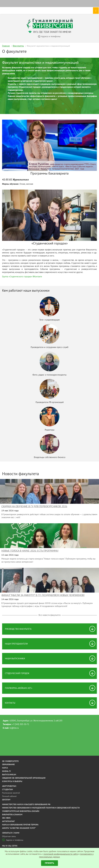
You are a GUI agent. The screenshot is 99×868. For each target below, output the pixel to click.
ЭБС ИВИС (6, 818)
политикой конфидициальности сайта (61, 854)
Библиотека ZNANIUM (12, 815)
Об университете (10, 761)
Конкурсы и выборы (12, 781)
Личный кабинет (9, 796)
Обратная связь (9, 836)
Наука (5, 768)
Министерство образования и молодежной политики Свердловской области (41, 808)
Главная (6, 46)
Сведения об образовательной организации (24, 778)
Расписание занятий (11, 793)
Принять (49, 863)
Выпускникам (9, 775)
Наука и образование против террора (20, 825)
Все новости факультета (49, 615)
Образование (8, 764)
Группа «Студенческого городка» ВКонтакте (22, 277)
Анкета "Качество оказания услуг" (19, 828)
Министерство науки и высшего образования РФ (26, 804)
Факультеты (18, 46)
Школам (6, 800)
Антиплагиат (8, 821)
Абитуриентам (9, 786)
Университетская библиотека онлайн (21, 811)
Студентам (7, 789)
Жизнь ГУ (6, 771)
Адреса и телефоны (13, 840)
